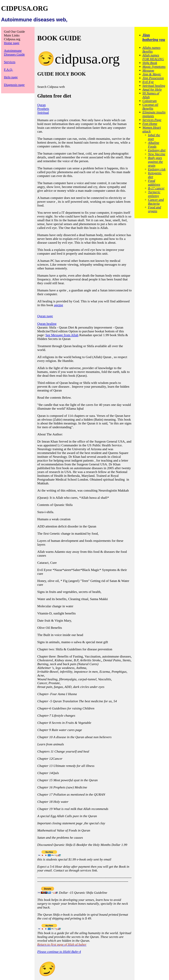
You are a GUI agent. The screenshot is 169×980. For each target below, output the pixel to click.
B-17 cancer (156, 188)
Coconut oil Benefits (150, 106)
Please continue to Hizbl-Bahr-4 (59, 952)
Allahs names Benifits (151, 49)
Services (10, 62)
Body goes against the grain (155, 162)
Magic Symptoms (154, 67)
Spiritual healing (154, 86)
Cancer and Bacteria (156, 202)
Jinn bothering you (154, 37)
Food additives (154, 183)
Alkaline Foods (154, 144)
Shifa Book (150, 63)
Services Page (152, 120)
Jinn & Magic (152, 74)
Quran (42, 105)
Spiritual (43, 112)
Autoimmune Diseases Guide (14, 52)
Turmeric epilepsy (154, 194)
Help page (11, 77)
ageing (59, 305)
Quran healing (47, 324)
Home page (12, 43)
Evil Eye (148, 82)
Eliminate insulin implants (154, 114)
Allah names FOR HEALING (153, 57)
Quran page (45, 316)
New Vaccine (157, 154)
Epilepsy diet (157, 150)
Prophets (43, 109)
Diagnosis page (14, 85)
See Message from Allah (62, 335)
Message (148, 70)
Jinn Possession (153, 78)
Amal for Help (152, 89)
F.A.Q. (8, 70)
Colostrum (149, 101)
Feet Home (150, 124)
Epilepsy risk (157, 169)
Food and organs (154, 209)
